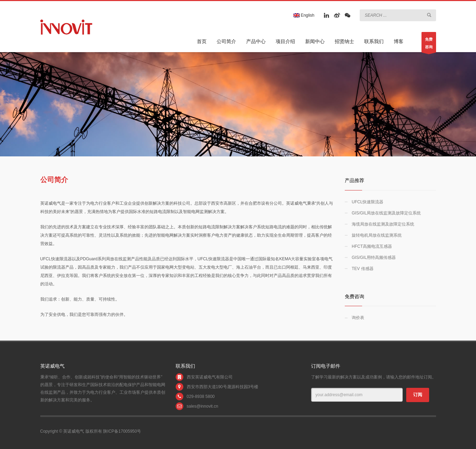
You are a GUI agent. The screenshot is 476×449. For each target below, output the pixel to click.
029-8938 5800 (201, 397)
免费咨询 (429, 45)
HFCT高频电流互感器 (372, 246)
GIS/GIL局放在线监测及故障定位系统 (386, 213)
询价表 (358, 318)
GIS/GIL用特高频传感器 (374, 258)
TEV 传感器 (363, 269)
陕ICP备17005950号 (122, 431)
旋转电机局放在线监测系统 (377, 235)
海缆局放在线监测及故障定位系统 (383, 224)
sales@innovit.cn (203, 406)
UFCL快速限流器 (368, 202)
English (304, 15)
